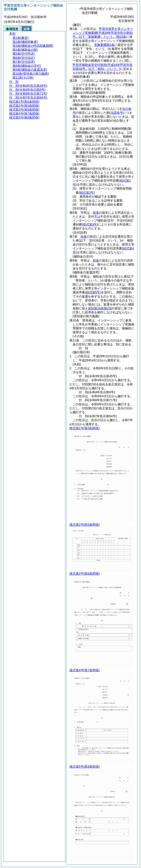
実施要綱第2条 (104, 45)
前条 (96, 213)
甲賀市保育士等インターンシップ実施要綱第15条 (103, 33)
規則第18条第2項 (100, 308)
